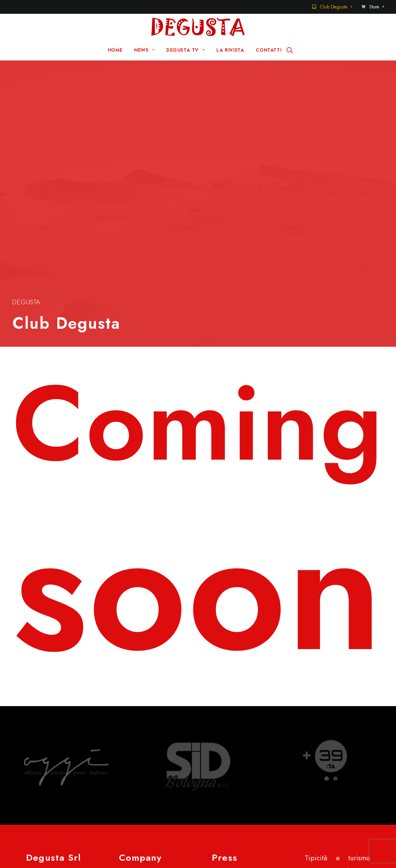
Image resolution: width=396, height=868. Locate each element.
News (138, 672)
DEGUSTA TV (185, 50)
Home (138, 660)
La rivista (142, 697)
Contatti (234, 672)
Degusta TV (147, 684)
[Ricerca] (290, 50)
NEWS (144, 50)
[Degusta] (198, 27)
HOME (115, 50)
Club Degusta (336, 7)
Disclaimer (42, 848)
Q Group (222, 836)
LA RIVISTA (230, 50)
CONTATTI (269, 50)
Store (377, 7)
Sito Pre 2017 (242, 660)
